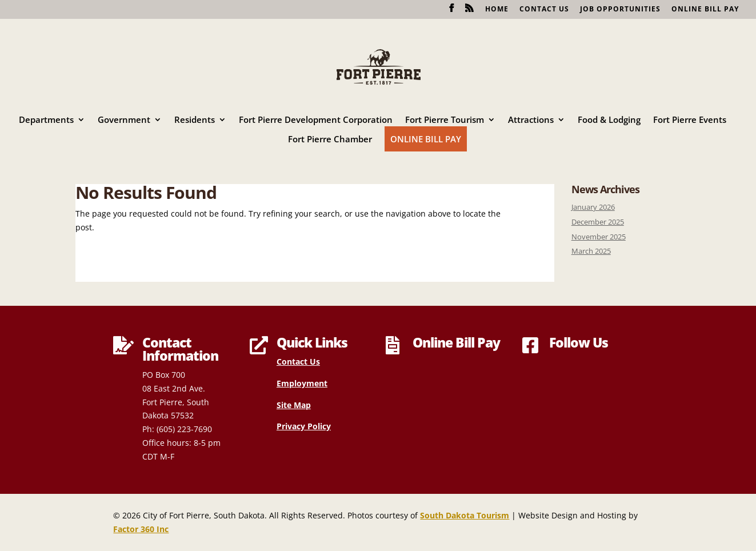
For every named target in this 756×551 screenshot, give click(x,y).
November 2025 (599, 237)
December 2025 (598, 222)
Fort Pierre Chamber (330, 140)
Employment (302, 383)
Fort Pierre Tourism (445, 120)
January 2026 (593, 207)
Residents (195, 120)
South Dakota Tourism (465, 515)
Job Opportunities (620, 10)
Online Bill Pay (705, 10)
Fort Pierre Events (690, 120)
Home (497, 10)
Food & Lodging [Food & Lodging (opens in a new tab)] (609, 120)
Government (124, 120)
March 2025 (591, 251)
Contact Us (544, 10)
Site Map (294, 405)
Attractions (531, 120)
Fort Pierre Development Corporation (316, 120)
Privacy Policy (304, 426)
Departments (46, 120)
